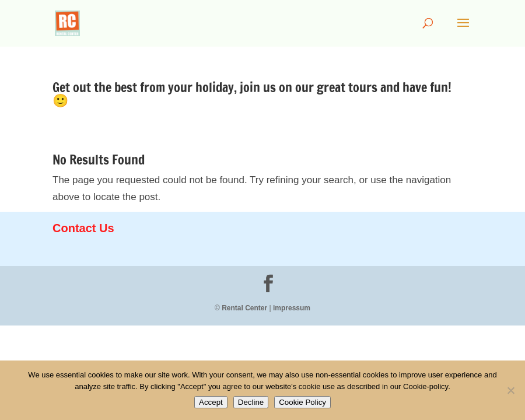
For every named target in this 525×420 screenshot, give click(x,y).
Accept (211, 402)
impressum (292, 308)
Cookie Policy (302, 402)
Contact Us (83, 228)
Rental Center (244, 308)
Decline (251, 402)
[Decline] (510, 390)
